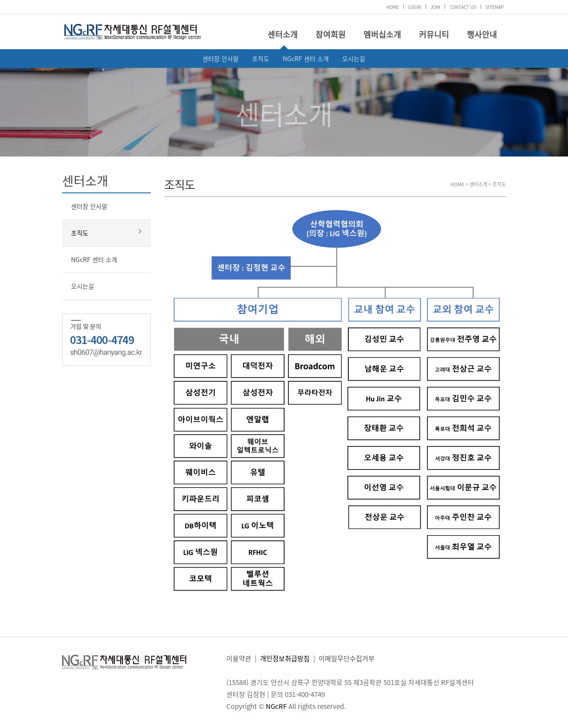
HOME (393, 7)
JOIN (435, 7)
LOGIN (415, 7)
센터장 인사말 (221, 59)
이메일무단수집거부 (347, 658)
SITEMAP (495, 7)
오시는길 (354, 59)
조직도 (261, 59)
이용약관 (239, 658)
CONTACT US (463, 7)
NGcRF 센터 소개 (306, 59)
